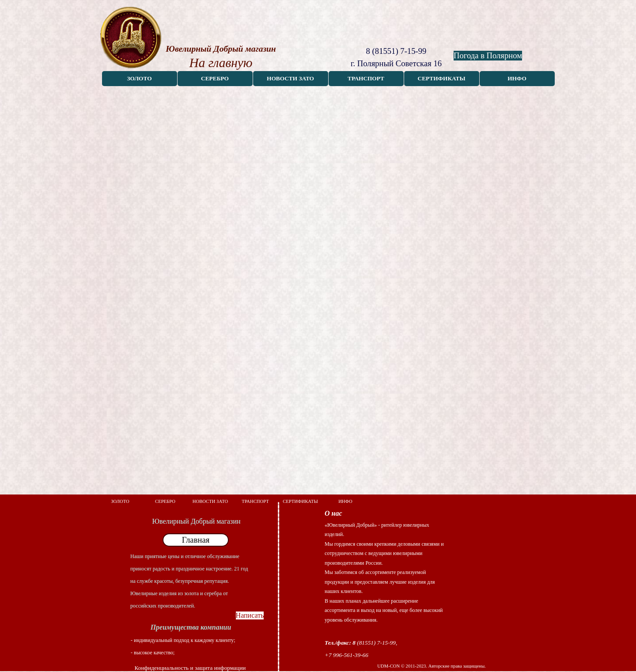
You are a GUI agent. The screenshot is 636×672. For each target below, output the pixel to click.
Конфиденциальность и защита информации (190, 668)
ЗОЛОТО (139, 78)
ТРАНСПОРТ (366, 78)
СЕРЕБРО (215, 78)
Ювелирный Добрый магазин (221, 49)
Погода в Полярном (488, 55)
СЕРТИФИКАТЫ (442, 78)
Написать (250, 615)
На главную (221, 63)
